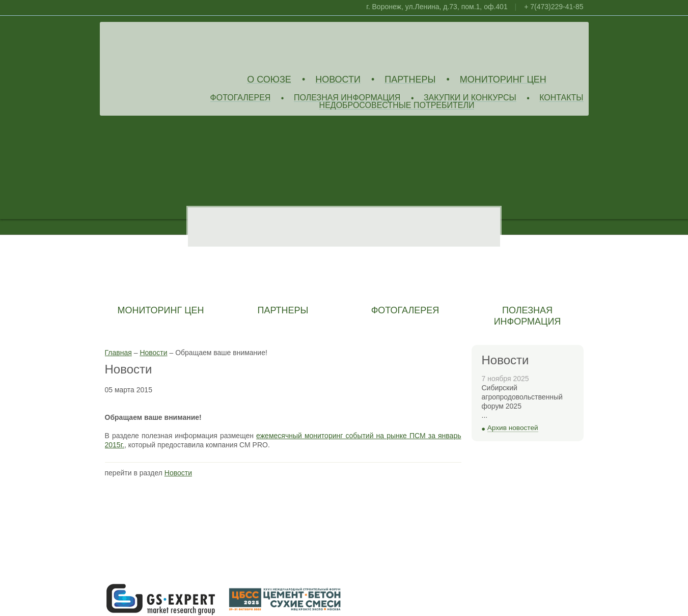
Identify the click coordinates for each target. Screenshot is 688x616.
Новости (338, 80)
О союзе (269, 80)
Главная (118, 353)
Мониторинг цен (503, 80)
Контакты (561, 98)
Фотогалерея (241, 98)
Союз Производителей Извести (179, 46)
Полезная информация (347, 98)
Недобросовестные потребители (397, 106)
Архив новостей (513, 428)
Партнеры (410, 80)
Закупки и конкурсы (470, 98)
